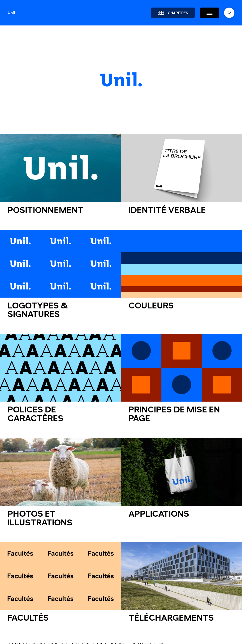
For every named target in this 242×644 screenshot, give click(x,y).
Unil (11, 13)
